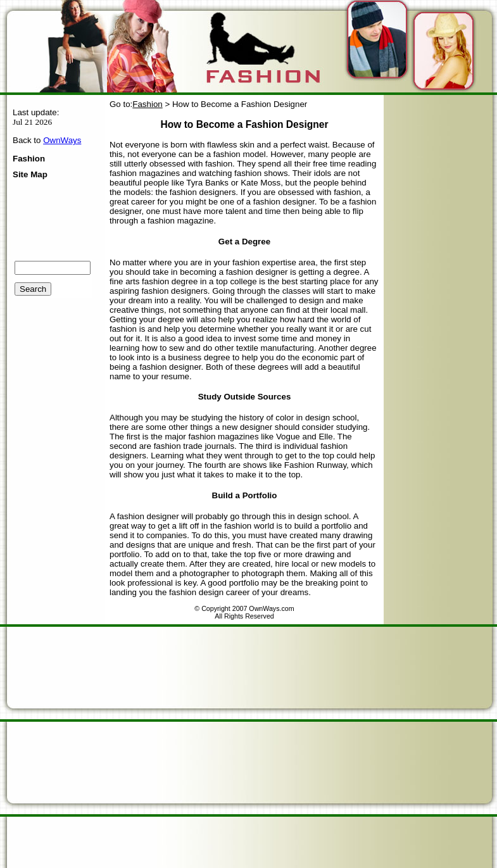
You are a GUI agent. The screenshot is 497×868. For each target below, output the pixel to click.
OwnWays (62, 140)
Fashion (29, 159)
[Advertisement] (119, 746)
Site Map (30, 174)
